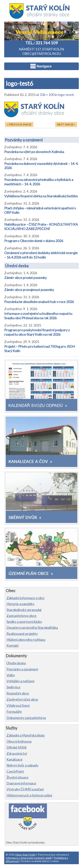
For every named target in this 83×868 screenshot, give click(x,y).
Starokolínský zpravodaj (24, 610)
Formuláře (14, 712)
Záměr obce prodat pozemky (25, 278)
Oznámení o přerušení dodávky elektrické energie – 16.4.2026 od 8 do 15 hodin (41, 255)
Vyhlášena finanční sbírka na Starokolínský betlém (41, 196)
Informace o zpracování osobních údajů (29, 858)
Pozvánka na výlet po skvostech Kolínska (34, 152)
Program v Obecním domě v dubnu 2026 (34, 241)
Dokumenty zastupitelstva (26, 718)
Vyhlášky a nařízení (20, 681)
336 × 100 (47, 95)
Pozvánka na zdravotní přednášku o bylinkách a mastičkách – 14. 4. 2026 (39, 182)
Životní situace (17, 777)
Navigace (41, 66)
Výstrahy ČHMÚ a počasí (25, 789)
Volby (11, 675)
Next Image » (66, 124)
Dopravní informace (21, 783)
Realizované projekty (22, 634)
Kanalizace (15, 759)
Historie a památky (20, 604)
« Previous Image (19, 124)
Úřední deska (17, 266)
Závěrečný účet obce (22, 699)
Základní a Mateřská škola (25, 735)
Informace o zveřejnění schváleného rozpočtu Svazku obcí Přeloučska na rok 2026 (38, 316)
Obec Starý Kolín (25, 855)
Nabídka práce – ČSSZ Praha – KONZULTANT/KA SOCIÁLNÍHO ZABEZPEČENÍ (41, 227)
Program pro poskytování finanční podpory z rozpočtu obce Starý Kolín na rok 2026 (37, 332)
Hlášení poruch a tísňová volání (29, 795)
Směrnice (13, 687)
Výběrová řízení (18, 705)
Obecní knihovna (19, 741)
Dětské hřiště (17, 747)
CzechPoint (15, 771)
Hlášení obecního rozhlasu (26, 639)
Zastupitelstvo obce (21, 616)
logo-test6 (66, 95)
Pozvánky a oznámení (24, 140)
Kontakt (13, 645)
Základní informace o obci (25, 598)
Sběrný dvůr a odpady (22, 765)
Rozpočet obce (18, 693)
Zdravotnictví (17, 753)
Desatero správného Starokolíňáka (32, 627)
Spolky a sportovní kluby (24, 622)
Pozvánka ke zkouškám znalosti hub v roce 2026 (39, 302)
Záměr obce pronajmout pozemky (29, 290)
